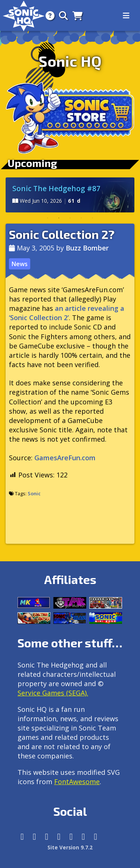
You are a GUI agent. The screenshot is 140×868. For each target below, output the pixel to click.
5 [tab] (93, 218)
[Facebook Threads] (96, 837)
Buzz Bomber (87, 248)
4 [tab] (81, 218)
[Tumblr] (59, 837)
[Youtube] (83, 837)
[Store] (75, 15)
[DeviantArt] (71, 837)
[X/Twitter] (47, 837)
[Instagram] (35, 837)
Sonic (34, 493)
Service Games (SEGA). (53, 693)
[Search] (61, 15)
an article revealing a (67, 313)
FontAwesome (77, 782)
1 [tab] (48, 218)
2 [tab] (59, 218)
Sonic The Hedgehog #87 (56, 188)
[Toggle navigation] (126, 16)
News (19, 264)
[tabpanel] (70, 195)
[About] (48, 15)
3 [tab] (70, 218)
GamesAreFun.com (65, 458)
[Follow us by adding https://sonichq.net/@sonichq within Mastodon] (22, 837)
